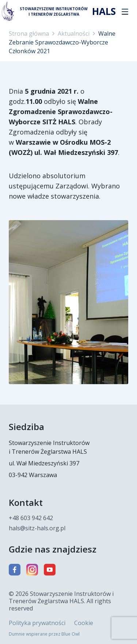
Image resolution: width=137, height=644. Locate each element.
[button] (125, 12)
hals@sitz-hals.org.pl (37, 528)
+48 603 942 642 (31, 518)
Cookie (84, 623)
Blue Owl (71, 634)
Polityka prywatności (37, 623)
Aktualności (74, 34)
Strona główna (29, 34)
